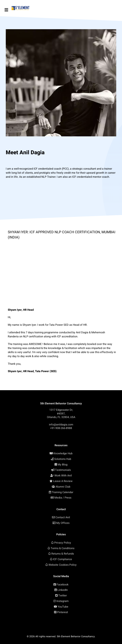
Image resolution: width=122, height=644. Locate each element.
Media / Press (63, 498)
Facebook (63, 585)
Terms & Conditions (63, 548)
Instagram (63, 601)
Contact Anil (63, 517)
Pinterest (63, 612)
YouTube (63, 607)
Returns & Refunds (63, 554)
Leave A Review (63, 481)
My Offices (63, 523)
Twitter (63, 596)
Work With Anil (63, 476)
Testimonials (63, 470)
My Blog (63, 465)
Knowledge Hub (63, 453)
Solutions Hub (63, 459)
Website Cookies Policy (63, 565)
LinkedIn (63, 590)
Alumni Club (63, 487)
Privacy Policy (63, 543)
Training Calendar (63, 492)
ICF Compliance (63, 559)
